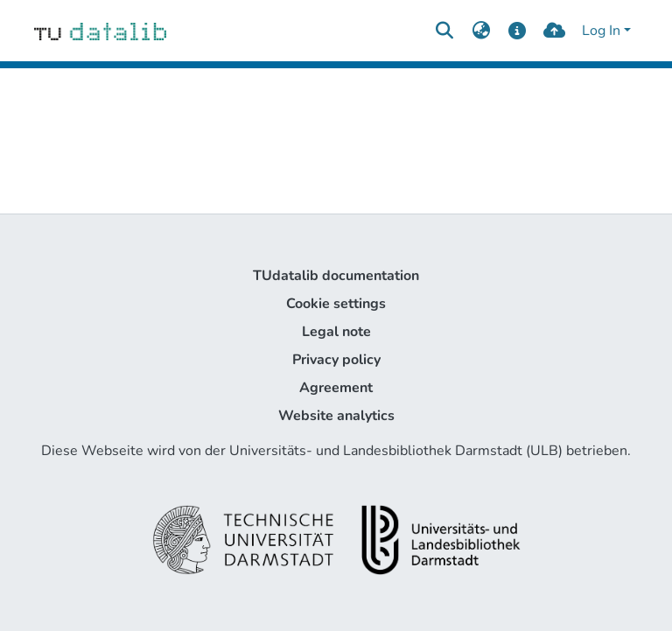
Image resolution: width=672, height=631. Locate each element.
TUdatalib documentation (336, 276)
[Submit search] (444, 31)
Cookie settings (336, 304)
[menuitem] (481, 31)
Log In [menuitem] (601, 31)
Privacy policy (336, 360)
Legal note (336, 332)
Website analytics (336, 416)
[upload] (554, 31)
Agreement (336, 388)
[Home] (100, 31)
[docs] (518, 31)
